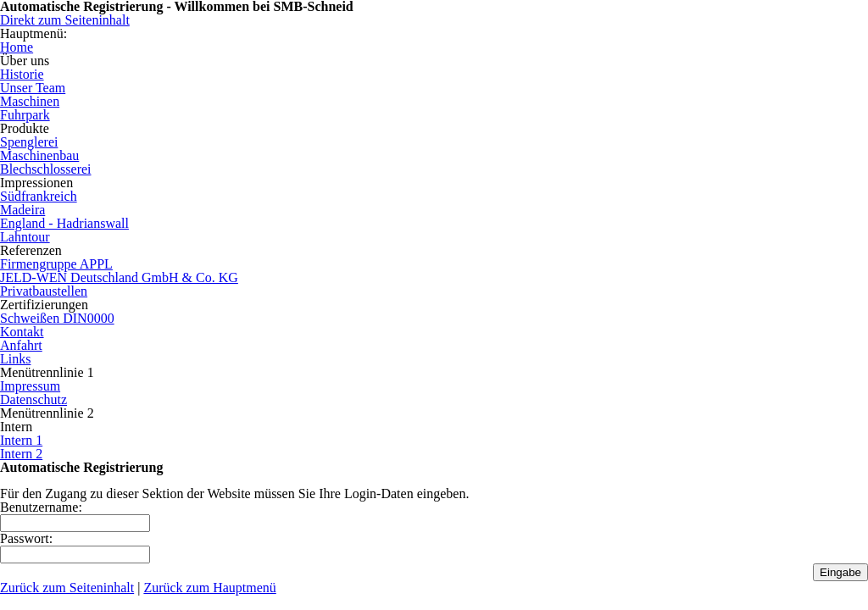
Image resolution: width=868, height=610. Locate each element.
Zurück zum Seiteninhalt (67, 588)
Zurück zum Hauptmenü (209, 588)
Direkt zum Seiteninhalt (65, 20)
